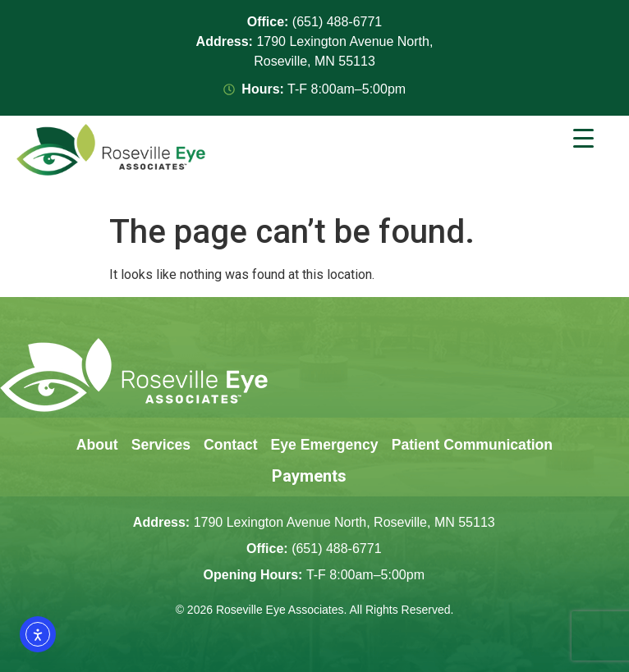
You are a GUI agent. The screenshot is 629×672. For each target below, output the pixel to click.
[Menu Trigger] (583, 138)
